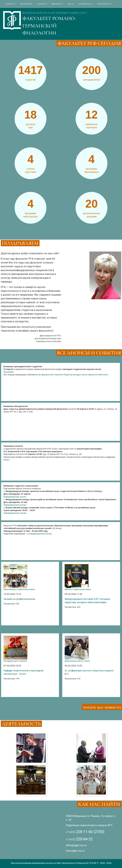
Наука (87, 661)
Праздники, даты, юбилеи (15, 661)
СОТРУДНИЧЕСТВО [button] (85, 4)
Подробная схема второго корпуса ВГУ (89, 825)
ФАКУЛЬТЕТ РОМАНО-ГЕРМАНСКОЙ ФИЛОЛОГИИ (49, 26)
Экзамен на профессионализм (19, 599)
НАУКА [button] (71, 4)
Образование (10, 589)
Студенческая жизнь (26, 589)
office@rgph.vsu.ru (76, 845)
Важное (68, 589)
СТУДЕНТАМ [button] (42, 4)
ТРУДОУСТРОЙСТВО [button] (104, 4)
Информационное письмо (15, 497)
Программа (8, 372)
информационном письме (40, 534)
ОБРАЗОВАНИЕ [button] (57, 4)
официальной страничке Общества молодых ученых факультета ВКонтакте (75, 375)
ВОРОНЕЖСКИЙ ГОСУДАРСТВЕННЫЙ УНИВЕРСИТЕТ (55, 13)
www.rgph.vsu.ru (75, 851)
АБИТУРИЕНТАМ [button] (26, 4)
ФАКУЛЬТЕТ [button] (11, 4)
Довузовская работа (74, 661)
